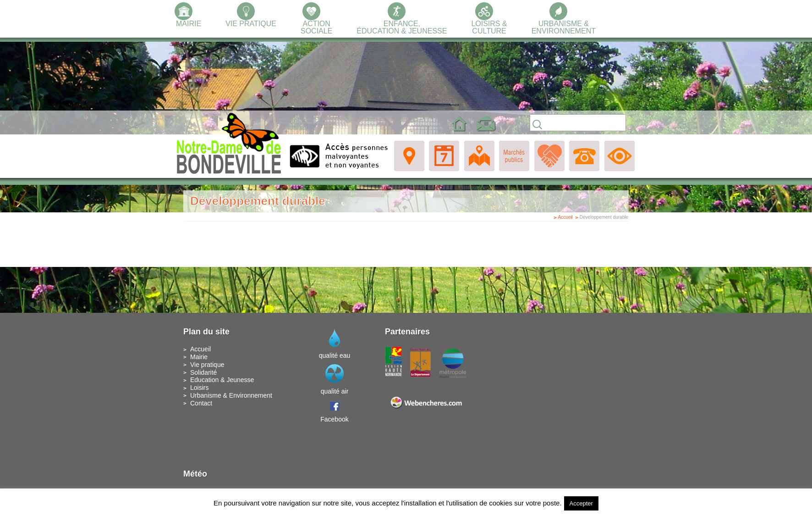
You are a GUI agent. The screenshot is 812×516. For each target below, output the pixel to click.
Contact (201, 403)
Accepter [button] (581, 503)
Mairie (199, 357)
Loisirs (199, 388)
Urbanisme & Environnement (231, 395)
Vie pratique (207, 365)
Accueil (565, 217)
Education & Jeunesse (222, 380)
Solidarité (203, 372)
